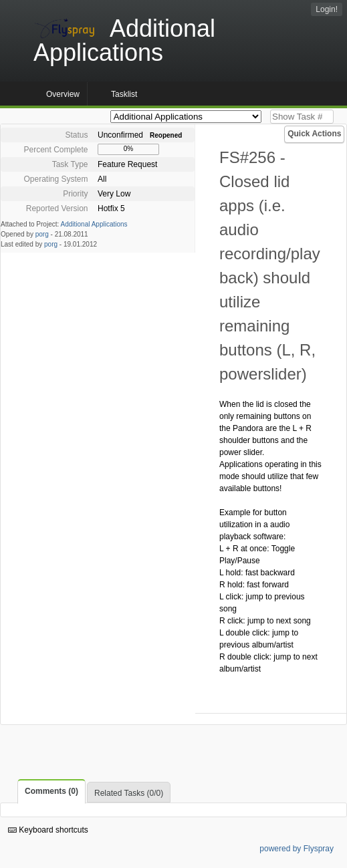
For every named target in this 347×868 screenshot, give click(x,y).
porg (42, 234)
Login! (327, 9)
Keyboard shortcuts (48, 830)
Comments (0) (51, 791)
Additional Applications (94, 224)
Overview (63, 94)
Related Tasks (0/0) (129, 793)
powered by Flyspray (297, 849)
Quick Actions (314, 134)
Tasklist (124, 94)
